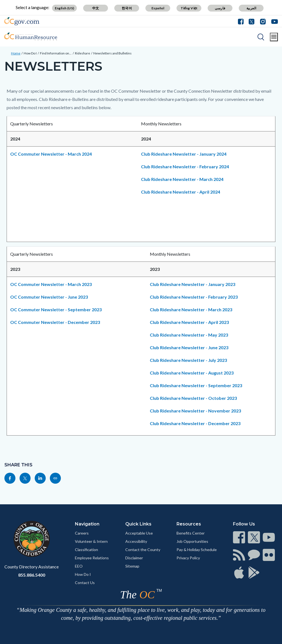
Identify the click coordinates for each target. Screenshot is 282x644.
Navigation (87, 524)
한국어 (127, 8)
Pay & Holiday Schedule (197, 550)
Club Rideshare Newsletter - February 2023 (194, 297)
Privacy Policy (188, 558)
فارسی (220, 8)
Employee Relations (92, 558)
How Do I (30, 53)
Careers (82, 533)
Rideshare (82, 53)
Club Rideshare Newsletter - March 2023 (191, 309)
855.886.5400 (32, 575)
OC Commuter (52, 154)
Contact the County (143, 550)
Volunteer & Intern (91, 541)
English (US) (65, 8)
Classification (86, 550)
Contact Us (85, 583)
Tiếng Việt (189, 8)
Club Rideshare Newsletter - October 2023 (193, 398)
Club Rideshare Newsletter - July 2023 (188, 360)
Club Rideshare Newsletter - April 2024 (181, 192)
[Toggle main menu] (274, 37)
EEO (79, 566)
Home (16, 53)
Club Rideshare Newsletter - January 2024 (184, 154)
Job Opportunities (192, 541)
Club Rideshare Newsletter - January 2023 (192, 284)
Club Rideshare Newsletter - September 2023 (196, 385)
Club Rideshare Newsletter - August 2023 (192, 373)
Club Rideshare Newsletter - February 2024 (185, 166)
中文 (96, 8)
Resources (189, 524)
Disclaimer (134, 558)
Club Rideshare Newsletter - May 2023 (189, 335)
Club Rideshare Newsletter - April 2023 (189, 322)
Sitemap (132, 566)
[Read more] (22, 21)
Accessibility (136, 541)
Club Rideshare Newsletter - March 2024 (182, 179)
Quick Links (138, 524)
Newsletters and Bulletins (112, 53)
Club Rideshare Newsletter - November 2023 (195, 411)
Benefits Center (191, 533)
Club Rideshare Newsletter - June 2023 (189, 347)
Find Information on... (56, 53)
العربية (251, 8)
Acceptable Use (139, 533)
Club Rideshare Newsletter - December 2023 (195, 423)
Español (158, 8)
